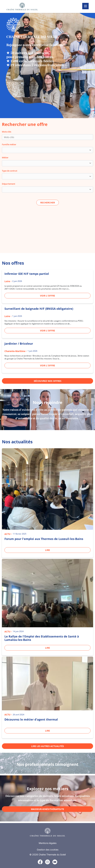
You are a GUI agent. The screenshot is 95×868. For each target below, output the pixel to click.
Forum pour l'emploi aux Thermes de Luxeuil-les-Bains (44, 539)
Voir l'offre (47, 296)
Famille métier (9, 144)
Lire (47, 550)
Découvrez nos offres (48, 381)
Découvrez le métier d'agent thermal (31, 719)
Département (9, 184)
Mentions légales (48, 843)
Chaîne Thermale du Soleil (52, 855)
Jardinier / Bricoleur (19, 344)
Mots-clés (7, 132)
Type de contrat (10, 171)
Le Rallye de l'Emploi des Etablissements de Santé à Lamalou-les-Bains (42, 638)
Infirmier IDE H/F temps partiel (27, 274)
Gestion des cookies (48, 850)
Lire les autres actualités (48, 746)
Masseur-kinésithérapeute (47, 809)
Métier (5, 157)
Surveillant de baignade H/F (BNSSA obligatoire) (39, 309)
